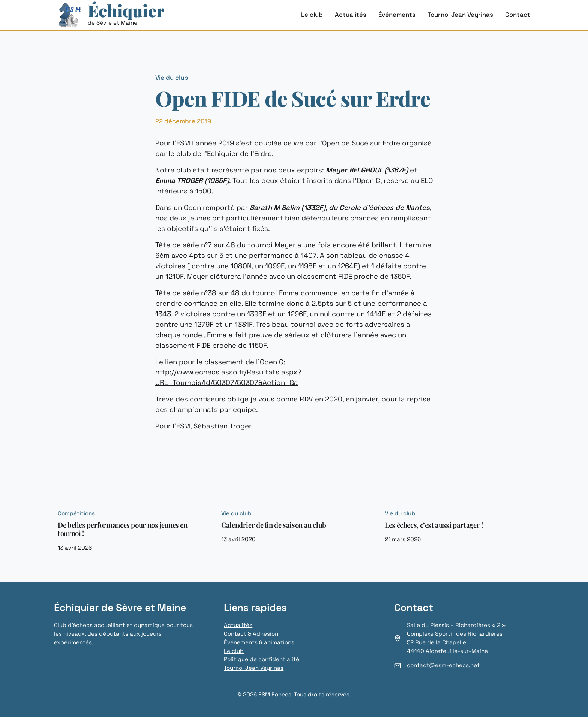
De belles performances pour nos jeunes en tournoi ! (123, 529)
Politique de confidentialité (261, 659)
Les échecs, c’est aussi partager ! (433, 525)
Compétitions (76, 513)
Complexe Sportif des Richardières (454, 634)
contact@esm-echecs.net (443, 665)
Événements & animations (259, 642)
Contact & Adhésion (251, 634)
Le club (234, 651)
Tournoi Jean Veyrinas (254, 668)
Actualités (238, 625)
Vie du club (172, 78)
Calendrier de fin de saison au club (274, 525)
